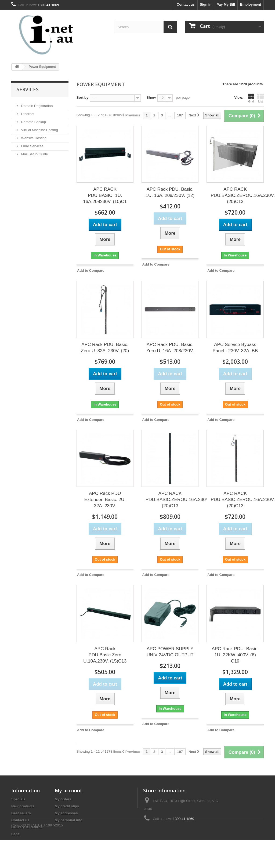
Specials (18, 799)
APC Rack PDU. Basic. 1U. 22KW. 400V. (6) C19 (235, 655)
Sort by (83, 98)
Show (151, 98)
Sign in (206, 4)
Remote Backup (33, 120)
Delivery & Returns (27, 827)
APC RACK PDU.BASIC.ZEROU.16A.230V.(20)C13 (243, 195)
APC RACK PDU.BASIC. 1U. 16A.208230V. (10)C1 (105, 195)
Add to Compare (91, 271)
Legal (16, 834)
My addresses (66, 813)
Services (28, 89)
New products (23, 806)
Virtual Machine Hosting (39, 128)
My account (68, 790)
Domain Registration (36, 104)
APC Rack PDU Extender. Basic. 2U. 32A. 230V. (105, 500)
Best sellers (21, 813)
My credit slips (67, 806)
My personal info (69, 820)
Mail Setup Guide (34, 152)
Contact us (186, 4)
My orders (63, 799)
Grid (251, 98)
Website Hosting (33, 136)
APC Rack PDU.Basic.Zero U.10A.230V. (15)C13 (105, 655)
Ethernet (27, 112)
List (260, 98)
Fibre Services (32, 144)
